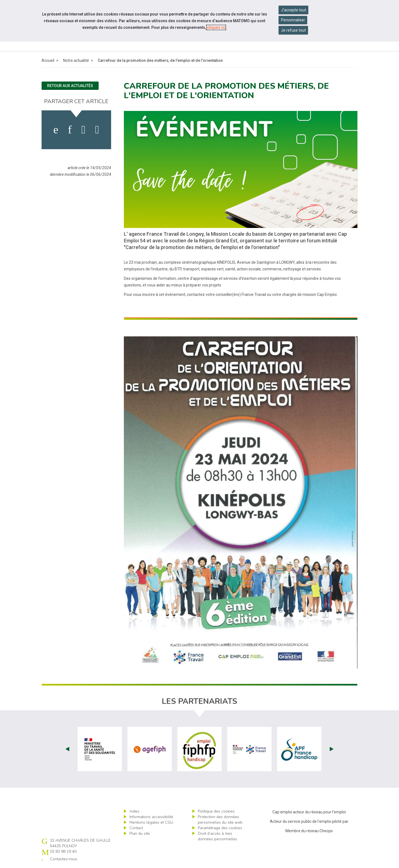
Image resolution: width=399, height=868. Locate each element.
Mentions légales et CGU (151, 822)
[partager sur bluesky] (97, 130)
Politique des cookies (216, 811)
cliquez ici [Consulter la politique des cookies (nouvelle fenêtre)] (216, 27)
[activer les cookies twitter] (84, 130)
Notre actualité (76, 60)
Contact (136, 828)
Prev (67, 749)
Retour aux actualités (70, 86)
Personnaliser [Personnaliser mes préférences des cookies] (293, 20)
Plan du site (140, 833)
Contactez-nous (64, 859)
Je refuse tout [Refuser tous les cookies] (293, 30)
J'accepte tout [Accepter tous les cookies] (294, 10)
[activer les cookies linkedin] (70, 130)
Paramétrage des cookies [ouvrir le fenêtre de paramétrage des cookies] (220, 828)
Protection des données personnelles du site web (220, 820)
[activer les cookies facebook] (56, 130)
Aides (134, 811)
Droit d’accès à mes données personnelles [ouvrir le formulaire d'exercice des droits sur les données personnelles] (218, 836)
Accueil (48, 60)
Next (332, 749)
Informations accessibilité (151, 817)
